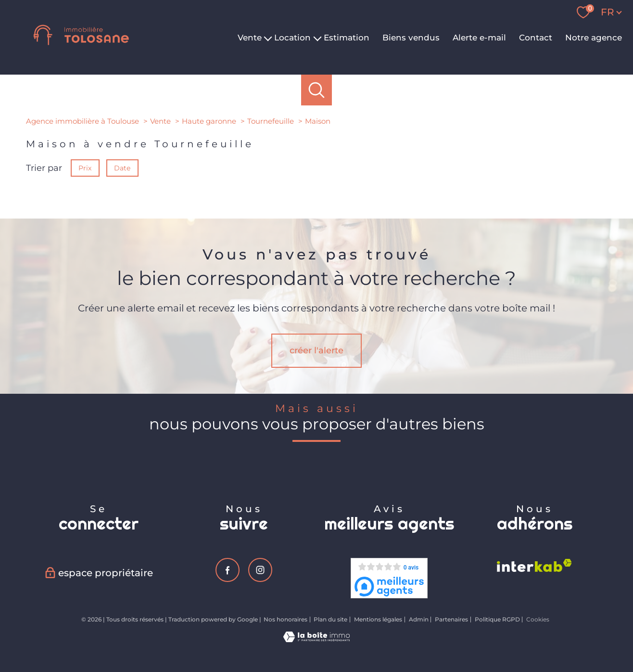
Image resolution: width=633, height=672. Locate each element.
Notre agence (594, 37)
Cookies (538, 620)
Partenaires (451, 619)
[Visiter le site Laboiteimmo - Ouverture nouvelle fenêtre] (316, 639)
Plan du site (330, 619)
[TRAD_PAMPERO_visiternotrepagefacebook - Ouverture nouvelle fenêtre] (228, 570)
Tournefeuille (271, 121)
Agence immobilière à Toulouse (82, 121)
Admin (419, 619)
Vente (160, 121)
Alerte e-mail (479, 37)
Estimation (347, 37)
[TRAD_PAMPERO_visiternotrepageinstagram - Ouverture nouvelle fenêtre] (260, 570)
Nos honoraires (285, 619)
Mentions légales (378, 619)
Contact (536, 37)
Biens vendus (411, 37)
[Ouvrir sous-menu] (268, 37)
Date (123, 168)
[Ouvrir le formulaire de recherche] (317, 90)
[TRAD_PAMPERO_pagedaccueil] (81, 50)
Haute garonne (209, 121)
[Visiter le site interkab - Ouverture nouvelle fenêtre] (534, 565)
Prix (85, 168)
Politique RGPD (497, 619)
